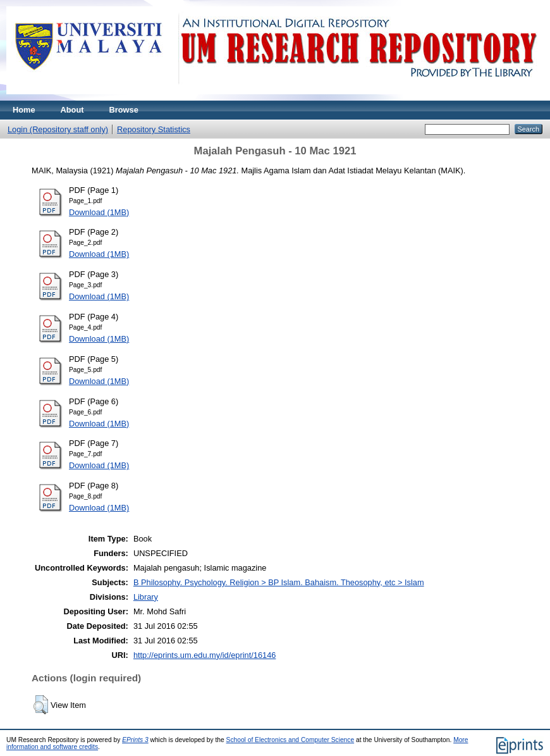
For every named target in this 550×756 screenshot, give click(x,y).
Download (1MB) (99, 212)
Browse (124, 110)
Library (146, 597)
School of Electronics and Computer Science (290, 740)
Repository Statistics (154, 129)
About (72, 110)
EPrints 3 (135, 740)
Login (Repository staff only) (58, 129)
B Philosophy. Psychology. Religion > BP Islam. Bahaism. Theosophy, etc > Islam (279, 582)
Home (24, 110)
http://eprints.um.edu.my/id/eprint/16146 (205, 655)
